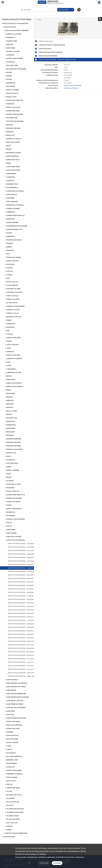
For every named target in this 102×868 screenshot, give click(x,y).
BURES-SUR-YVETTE (13, 160)
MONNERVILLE (11, 425)
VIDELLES (10, 784)
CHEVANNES (11, 198)
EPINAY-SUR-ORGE (13, 261)
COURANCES (11, 219)
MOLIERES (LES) (12, 418)
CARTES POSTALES (10, 27)
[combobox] (66, 10)
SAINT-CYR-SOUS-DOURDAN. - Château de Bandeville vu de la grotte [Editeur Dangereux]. (28, 606)
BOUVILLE (10, 125)
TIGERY (9, 746)
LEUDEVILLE (10, 352)
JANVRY (9, 341)
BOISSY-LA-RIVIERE (13, 90)
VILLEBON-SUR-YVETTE (14, 795)
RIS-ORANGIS (11, 516)
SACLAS (9, 523)
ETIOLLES (10, 271)
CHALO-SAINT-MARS (13, 167)
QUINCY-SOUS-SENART (14, 509)
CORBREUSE (10, 212)
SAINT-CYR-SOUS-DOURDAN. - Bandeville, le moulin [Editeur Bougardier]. (28, 613)
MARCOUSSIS (11, 380)
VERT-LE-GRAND (12, 777)
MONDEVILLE (11, 421)
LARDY (9, 348)
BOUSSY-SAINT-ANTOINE (15, 114)
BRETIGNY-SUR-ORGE (13, 128)
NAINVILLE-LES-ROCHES (14, 449)
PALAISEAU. (10, 481)
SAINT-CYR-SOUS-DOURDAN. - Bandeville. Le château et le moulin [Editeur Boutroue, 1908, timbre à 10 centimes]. (28, 564)
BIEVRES (9, 76)
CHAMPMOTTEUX (12, 184)
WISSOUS (10, 826)
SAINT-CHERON (11, 533)
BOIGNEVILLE (11, 83)
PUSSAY (9, 505)
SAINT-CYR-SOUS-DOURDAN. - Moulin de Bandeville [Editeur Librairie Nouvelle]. (28, 645)
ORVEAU (9, 477)
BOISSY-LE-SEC (12, 97)
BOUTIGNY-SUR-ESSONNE (15, 121)
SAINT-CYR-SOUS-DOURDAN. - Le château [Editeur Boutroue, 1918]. (28, 571)
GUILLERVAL (11, 327)
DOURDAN (10, 243)
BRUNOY (9, 149)
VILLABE (9, 791)
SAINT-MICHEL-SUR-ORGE (15, 701)
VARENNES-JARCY (12, 760)
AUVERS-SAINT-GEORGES (15, 58)
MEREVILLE (10, 400)
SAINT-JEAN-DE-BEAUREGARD (16, 694)
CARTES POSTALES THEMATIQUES (16, 833)
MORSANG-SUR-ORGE (14, 442)
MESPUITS (10, 407)
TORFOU (9, 749)
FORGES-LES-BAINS (13, 299)
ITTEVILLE (10, 334)
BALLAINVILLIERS (12, 65)
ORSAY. (9, 474)
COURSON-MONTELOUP (14, 229)
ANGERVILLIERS (12, 41)
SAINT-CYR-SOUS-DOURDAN (16, 540)
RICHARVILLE (11, 512)
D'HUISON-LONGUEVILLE (14, 240)
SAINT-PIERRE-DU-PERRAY (15, 704)
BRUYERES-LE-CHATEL (14, 153)
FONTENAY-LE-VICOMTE (14, 292)
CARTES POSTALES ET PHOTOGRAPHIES (15, 24)
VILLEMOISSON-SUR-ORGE (15, 809)
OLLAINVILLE (11, 460)
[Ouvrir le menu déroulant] (3, 2)
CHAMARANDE (11, 174)
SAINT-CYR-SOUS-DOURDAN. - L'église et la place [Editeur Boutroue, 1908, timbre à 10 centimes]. (28, 557)
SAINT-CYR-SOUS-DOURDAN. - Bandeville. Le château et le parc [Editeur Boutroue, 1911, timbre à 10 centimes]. (28, 578)
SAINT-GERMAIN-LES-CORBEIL (16, 687)
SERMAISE (10, 732)
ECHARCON (10, 250)
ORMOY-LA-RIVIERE (13, 470)
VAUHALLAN (10, 767)
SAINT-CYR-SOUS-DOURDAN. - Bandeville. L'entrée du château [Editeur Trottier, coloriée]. (28, 585)
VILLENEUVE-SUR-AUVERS (15, 812)
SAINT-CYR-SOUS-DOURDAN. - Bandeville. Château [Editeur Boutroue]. (28, 575)
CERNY (9, 163)
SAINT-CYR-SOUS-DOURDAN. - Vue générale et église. (24, 547)
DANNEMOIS (11, 236)
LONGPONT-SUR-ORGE (14, 373)
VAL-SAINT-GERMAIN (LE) (15, 756)
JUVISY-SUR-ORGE (13, 345)
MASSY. (9, 390)
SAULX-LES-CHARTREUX (14, 725)
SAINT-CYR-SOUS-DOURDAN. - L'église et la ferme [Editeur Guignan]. (28, 627)
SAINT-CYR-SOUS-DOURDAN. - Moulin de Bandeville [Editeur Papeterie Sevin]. (28, 648)
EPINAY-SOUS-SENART (14, 257)
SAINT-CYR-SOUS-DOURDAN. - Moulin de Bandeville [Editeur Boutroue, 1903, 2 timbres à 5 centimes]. (28, 610)
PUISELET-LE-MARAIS (13, 502)
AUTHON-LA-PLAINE (13, 51)
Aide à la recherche (28, 13)
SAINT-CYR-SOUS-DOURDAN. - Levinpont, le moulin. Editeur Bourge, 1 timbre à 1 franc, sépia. (28, 666)
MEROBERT (10, 404)
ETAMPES (10, 268)
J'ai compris (57, 863)
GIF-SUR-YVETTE (12, 303)
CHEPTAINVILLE (12, 195)
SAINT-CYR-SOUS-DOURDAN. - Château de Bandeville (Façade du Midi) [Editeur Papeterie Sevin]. (28, 638)
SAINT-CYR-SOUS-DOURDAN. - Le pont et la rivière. (23, 662)
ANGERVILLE (11, 37)
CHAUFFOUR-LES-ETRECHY (15, 191)
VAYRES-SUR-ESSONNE (14, 770)
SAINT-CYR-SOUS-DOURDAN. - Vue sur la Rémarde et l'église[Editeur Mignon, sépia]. (28, 551)
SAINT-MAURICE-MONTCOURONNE (18, 697)
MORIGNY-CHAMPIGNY (14, 439)
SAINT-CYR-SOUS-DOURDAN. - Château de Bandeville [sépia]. (27, 603)
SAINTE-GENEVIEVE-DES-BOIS (16, 718)
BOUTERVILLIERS (12, 118)
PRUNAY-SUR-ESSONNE (14, 498)
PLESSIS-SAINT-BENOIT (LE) (16, 495)
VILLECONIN (10, 798)
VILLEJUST (10, 805)
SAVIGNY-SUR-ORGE (13, 729)
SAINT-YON (10, 715)
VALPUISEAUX (11, 753)
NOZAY (9, 456)
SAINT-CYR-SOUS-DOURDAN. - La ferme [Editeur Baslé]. (25, 620)
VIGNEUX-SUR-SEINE (13, 788)
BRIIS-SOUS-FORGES (13, 142)
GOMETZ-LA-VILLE (13, 313)
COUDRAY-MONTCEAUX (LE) (15, 215)
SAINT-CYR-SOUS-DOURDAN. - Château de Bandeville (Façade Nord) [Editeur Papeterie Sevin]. (28, 641)
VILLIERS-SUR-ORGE (13, 819)
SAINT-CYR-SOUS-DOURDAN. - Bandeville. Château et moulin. (27, 568)
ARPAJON (10, 44)
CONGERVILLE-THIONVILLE (15, 205)
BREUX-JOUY (11, 135)
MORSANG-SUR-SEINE (14, 446)
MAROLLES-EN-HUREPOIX (15, 386)
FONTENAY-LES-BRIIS (13, 289)
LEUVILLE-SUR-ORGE (13, 355)
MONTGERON (11, 428)
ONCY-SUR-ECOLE (12, 463)
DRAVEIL (9, 247)
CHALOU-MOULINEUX (13, 170)
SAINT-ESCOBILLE (12, 680)
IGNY (8, 331)
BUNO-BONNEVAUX (13, 156)
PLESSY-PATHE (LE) (13, 491)
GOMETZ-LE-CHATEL (13, 310)
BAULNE (9, 72)
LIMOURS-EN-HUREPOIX (14, 359)
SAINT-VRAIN (11, 711)
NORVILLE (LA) (11, 453)
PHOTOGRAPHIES (9, 837)
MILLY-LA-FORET (12, 411)
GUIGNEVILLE (11, 324)
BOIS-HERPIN (11, 86)
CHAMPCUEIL (11, 177)
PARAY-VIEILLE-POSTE (14, 484)
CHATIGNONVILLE (12, 188)
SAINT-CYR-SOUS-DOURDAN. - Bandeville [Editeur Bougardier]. (27, 652)
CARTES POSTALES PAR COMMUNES (17, 31)
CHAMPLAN (10, 181)
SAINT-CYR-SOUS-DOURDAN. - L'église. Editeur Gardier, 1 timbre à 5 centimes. (28, 676)
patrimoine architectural (71, 88)
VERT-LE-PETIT (11, 781)
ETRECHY (10, 275)
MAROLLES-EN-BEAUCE (14, 383)
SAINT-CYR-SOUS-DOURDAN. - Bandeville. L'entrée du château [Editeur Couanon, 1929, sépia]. (28, 589)
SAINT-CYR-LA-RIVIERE (14, 537)
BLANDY (9, 79)
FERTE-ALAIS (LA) (12, 282)
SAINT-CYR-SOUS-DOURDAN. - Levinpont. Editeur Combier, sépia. (28, 669)
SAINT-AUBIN (11, 530)
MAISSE (9, 376)
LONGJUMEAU (11, 369)
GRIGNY (9, 320)
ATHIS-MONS (11, 48)
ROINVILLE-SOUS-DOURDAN (16, 519)
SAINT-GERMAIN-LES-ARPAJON (17, 683)
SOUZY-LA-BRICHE (12, 742)
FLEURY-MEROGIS (12, 285)
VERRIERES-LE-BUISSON (14, 774)
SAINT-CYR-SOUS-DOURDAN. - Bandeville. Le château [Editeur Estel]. (28, 592)
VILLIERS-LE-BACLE (13, 816)
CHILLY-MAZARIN (12, 202)
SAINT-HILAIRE (11, 690)
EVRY (8, 278)
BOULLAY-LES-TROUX (13, 107)
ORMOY (9, 467)
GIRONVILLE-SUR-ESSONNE (15, 306)
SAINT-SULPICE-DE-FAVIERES (16, 708)
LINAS (8, 362)
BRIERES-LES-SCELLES (14, 139)
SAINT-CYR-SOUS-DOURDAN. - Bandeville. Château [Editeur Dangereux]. (28, 582)
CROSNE (9, 233)
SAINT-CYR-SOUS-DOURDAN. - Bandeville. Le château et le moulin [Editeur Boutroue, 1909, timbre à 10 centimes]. (28, 631)
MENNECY (10, 397)
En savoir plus (44, 863)
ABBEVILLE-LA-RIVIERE (14, 34)
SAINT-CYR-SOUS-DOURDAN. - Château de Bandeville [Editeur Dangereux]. (28, 624)
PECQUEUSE (10, 488)
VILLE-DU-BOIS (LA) (13, 802)
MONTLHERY (11, 432)
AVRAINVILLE (11, 62)
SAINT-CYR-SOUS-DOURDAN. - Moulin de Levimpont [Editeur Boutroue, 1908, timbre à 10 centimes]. (28, 617)
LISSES (9, 366)
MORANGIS (10, 435)
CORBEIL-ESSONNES (13, 208)
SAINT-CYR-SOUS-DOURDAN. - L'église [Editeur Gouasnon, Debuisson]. (28, 554)
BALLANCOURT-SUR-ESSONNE (16, 69)
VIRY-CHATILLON (12, 823)
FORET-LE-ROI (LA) (13, 296)
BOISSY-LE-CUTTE (12, 93)
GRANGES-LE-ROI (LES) (14, 317)
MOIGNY (9, 414)
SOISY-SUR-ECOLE (12, 735)
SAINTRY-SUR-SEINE (13, 722)
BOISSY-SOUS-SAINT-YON (15, 100)
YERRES (9, 830)
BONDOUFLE (11, 104)
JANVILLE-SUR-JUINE (13, 338)
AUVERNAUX (11, 55)
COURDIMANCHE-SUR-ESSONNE (17, 226)
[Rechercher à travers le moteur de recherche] (40, 10)
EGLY (8, 254)
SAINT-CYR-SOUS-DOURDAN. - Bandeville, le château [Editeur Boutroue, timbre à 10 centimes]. (28, 599)
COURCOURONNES (13, 222)
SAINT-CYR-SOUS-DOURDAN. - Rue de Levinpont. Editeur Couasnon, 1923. (28, 673)
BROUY (9, 146)
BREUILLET (10, 132)
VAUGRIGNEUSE (12, 763)
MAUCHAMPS (11, 393)
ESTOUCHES (11, 264)
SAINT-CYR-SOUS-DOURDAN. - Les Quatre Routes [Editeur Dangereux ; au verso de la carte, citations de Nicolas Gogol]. (28, 659)
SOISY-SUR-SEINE (12, 739)
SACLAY (9, 526)
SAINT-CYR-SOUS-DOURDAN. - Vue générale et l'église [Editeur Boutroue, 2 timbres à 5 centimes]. (28, 544)
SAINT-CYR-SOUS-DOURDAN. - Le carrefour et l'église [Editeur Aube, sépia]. (28, 561)
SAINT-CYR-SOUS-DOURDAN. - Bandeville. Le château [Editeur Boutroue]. (28, 634)
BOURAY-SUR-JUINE (13, 111)
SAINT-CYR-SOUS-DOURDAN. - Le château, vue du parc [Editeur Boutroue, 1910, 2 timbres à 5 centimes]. (28, 596)
